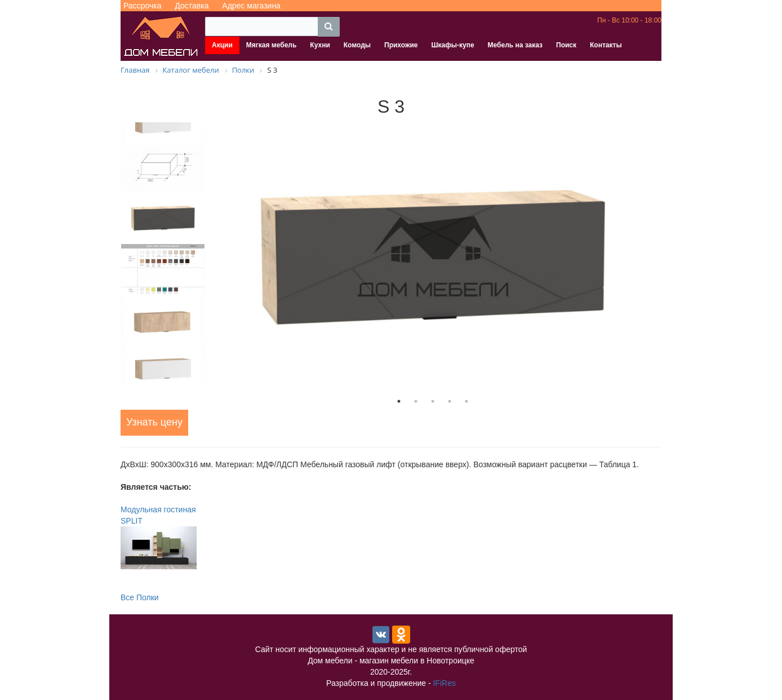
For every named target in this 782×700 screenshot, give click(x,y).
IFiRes (444, 683)
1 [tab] (399, 401)
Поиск (566, 45)
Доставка (192, 6)
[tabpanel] (433, 257)
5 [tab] (466, 401)
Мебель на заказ (515, 45)
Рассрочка (142, 6)
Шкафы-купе (452, 45)
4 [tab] (450, 401)
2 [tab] (416, 401)
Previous (112, 252)
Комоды (357, 45)
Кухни (320, 45)
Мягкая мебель (272, 45)
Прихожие (401, 45)
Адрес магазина (251, 6)
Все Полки (140, 597)
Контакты (606, 45)
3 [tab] (433, 401)
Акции (222, 45)
